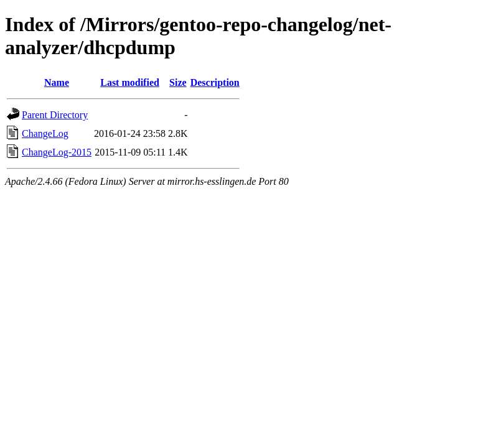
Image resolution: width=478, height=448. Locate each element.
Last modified (130, 82)
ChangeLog (45, 133)
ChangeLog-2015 (57, 152)
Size (178, 82)
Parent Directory (55, 115)
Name (57, 82)
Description (215, 82)
